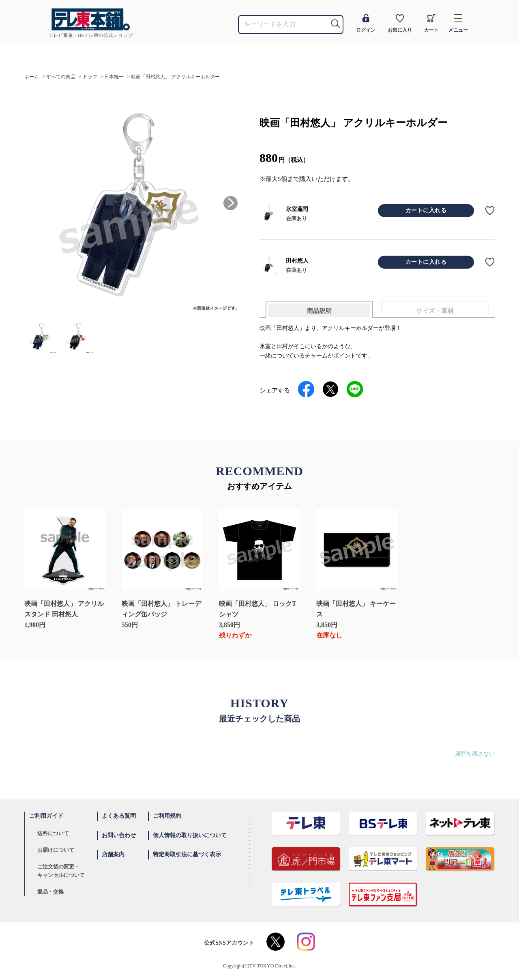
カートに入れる (426, 210)
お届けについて (56, 850)
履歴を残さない (475, 754)
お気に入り (400, 24)
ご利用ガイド (46, 816)
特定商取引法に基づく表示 (187, 854)
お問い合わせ (119, 835)
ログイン (366, 24)
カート (431, 24)
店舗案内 (113, 854)
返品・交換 (50, 892)
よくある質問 (119, 816)
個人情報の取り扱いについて (190, 835)
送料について (53, 833)
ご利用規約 (167, 816)
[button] (231, 203)
